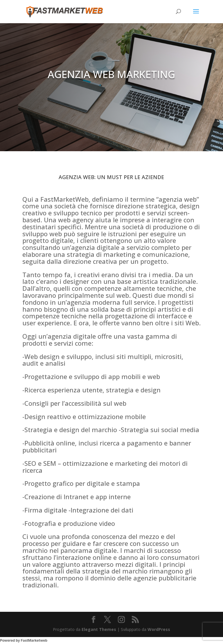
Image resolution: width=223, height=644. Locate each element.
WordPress (159, 629)
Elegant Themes (99, 629)
